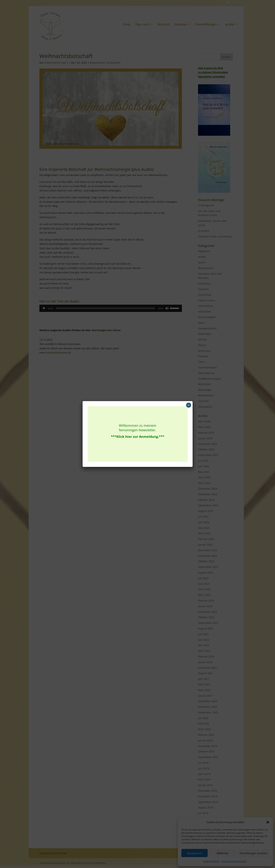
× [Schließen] (189, 405)
